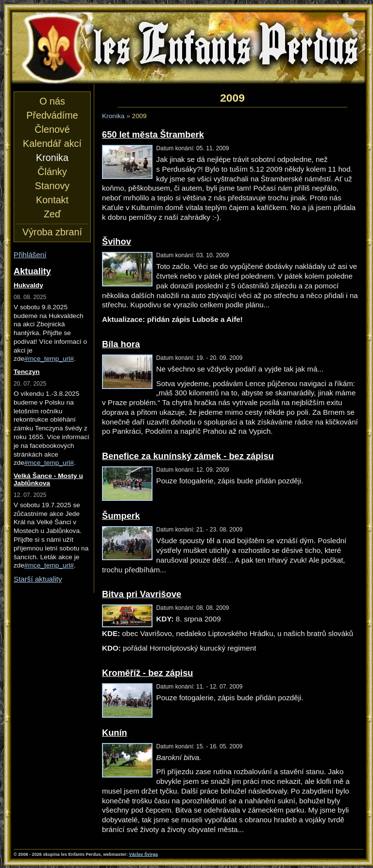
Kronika (113, 116)
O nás (52, 101)
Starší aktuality (38, 579)
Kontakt (52, 200)
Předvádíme (52, 115)
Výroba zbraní (52, 232)
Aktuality (32, 271)
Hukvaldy (28, 285)
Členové (52, 129)
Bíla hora (121, 344)
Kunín (115, 733)
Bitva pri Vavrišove (142, 594)
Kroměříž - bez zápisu (147, 673)
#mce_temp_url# (49, 359)
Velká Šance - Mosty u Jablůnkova (48, 479)
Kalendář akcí (52, 143)
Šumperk (121, 516)
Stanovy (52, 186)
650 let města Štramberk (153, 134)
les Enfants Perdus (188, 48)
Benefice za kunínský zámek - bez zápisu (188, 456)
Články (52, 172)
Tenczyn (27, 372)
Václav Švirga (144, 854)
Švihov (117, 241)
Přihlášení (30, 255)
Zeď (52, 214)
